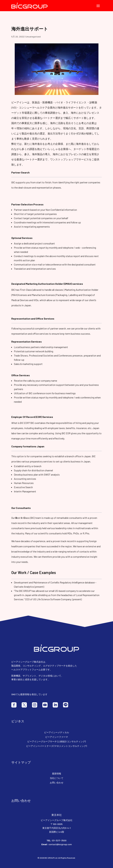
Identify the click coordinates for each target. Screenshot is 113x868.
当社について (57, 778)
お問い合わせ (57, 783)
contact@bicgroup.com (60, 844)
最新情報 (57, 773)
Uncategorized (33, 37)
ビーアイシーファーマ (57, 737)
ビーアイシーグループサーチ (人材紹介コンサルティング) (56, 741)
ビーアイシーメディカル (57, 732)
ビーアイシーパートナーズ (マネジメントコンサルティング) (56, 746)
